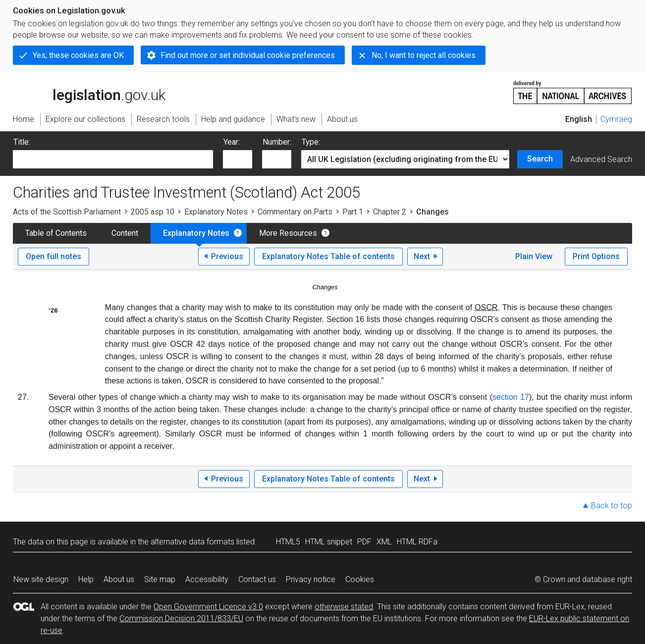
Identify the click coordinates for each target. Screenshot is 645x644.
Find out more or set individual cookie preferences (248, 55)
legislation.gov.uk (89, 92)
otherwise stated (344, 607)
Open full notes (54, 256)
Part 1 (353, 212)
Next (422, 256)
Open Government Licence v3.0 (208, 607)
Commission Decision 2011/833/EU (181, 618)
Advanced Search (601, 159)
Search (540, 159)
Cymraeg (616, 119)
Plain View (534, 256)
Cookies (360, 579)
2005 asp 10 (153, 212)
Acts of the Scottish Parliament (67, 212)
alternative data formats (192, 542)
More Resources (288, 233)
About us (119, 579)
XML (384, 542)
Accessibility (207, 579)
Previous (227, 256)
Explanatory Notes (216, 212)
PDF (364, 542)
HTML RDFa (417, 542)
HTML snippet (329, 542)
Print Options (596, 256)
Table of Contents (56, 233)
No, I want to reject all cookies (424, 55)
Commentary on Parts (295, 212)
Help (86, 579)
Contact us (257, 579)
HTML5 (288, 542)
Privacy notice (311, 579)
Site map (160, 579)
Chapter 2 (390, 212)
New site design (41, 579)
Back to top (612, 506)
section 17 (511, 397)
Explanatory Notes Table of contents (328, 256)
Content (125, 233)
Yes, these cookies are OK (78, 55)
